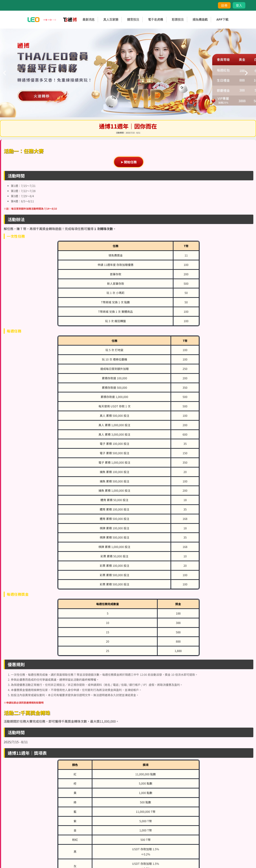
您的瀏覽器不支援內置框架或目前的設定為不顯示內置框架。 (128, 434)
